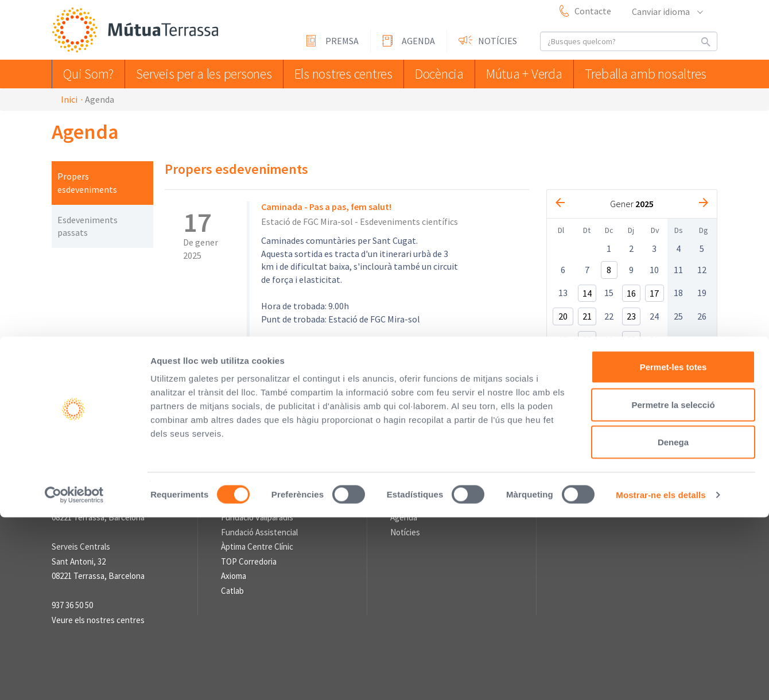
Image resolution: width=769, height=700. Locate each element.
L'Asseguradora (248, 503)
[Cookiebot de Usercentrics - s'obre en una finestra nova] (74, 678)
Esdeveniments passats (88, 226)
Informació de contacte (94, 485)
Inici (69, 99)
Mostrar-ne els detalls (661, 677)
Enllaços (236, 485)
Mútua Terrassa (138, 31)
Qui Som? (91, 74)
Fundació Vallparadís (257, 517)
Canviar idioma (667, 11)
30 (631, 340)
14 (587, 293)
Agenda (418, 41)
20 (563, 316)
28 (587, 340)
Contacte (593, 11)
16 (631, 293)
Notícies (498, 41)
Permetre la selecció (673, 587)
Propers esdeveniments (87, 183)
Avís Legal (340, 435)
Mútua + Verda (531, 74)
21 (587, 316)
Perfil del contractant (267, 435)
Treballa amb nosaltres (649, 74)
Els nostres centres (341, 74)
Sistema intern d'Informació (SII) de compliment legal (477, 435)
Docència (441, 74)
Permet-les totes (673, 549)
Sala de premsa (418, 485)
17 (654, 293)
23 (631, 316)
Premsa (342, 41)
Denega (673, 625)
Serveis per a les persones (205, 74)
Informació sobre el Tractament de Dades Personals (330, 448)
